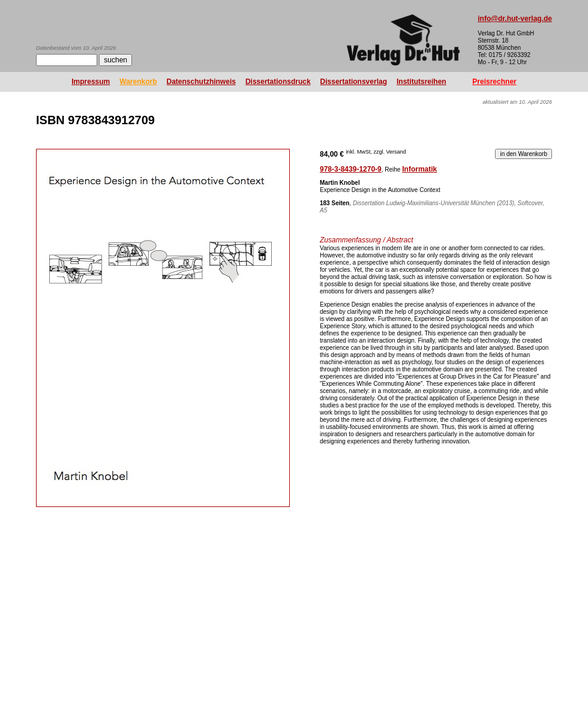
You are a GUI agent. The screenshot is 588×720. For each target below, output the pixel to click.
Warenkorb (138, 82)
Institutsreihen (421, 82)
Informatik (419, 169)
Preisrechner (494, 82)
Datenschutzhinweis (201, 82)
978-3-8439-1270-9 (351, 169)
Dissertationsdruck (278, 82)
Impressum (91, 82)
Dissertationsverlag (354, 82)
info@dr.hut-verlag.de (515, 19)
